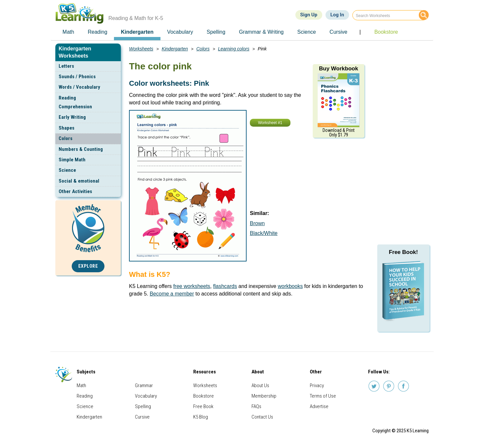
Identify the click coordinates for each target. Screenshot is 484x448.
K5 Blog (201, 417)
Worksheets (141, 49)
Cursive (142, 417)
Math (81, 385)
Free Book (203, 406)
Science (67, 170)
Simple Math (72, 160)
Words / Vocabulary (79, 87)
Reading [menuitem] (98, 32)
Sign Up (309, 15)
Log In (337, 15)
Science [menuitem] (307, 32)
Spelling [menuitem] (216, 32)
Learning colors (234, 49)
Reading (85, 396)
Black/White (264, 233)
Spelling (143, 406)
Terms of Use (323, 396)
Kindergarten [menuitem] (137, 32)
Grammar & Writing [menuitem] (261, 32)
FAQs (256, 406)
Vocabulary (146, 396)
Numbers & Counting (81, 149)
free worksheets (192, 286)
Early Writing (72, 117)
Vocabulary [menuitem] (180, 32)
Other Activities (75, 191)
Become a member (172, 294)
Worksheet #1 (270, 123)
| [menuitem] (360, 32)
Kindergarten (175, 49)
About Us (260, 385)
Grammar (144, 385)
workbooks (290, 286)
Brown (257, 223)
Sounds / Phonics (77, 77)
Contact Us (262, 417)
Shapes (66, 128)
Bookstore (204, 396)
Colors (65, 138)
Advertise (319, 406)
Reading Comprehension (75, 102)
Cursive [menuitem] (338, 32)
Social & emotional (79, 181)
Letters (66, 66)
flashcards (225, 286)
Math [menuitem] (68, 32)
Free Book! (403, 252)
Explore (88, 266)
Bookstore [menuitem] (386, 32)
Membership (264, 396)
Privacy (317, 385)
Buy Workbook (339, 69)
